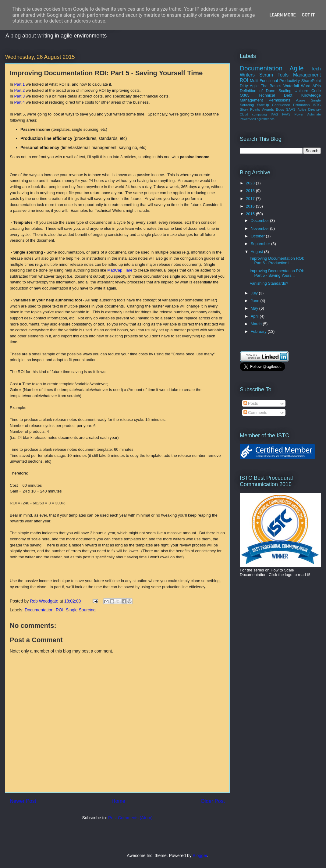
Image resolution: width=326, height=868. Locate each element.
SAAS (291, 109)
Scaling (285, 91)
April (255, 316)
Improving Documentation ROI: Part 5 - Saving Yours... (277, 273)
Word (306, 86)
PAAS (286, 114)
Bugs (280, 109)
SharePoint (311, 81)
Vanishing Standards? (269, 283)
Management (307, 75)
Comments (255, 413)
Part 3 (19, 96)
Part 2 (19, 90)
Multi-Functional (264, 81)
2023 (251, 183)
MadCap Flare (120, 270)
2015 (251, 214)
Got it (308, 15)
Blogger (200, 856)
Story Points (250, 109)
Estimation (301, 105)
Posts (251, 403)
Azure (301, 100)
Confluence (281, 105)
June (256, 301)
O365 (245, 95)
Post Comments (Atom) (130, 818)
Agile (296, 68)
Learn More (282, 15)
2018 (251, 191)
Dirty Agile (249, 86)
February (259, 331)
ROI (60, 610)
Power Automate (308, 114)
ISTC (317, 105)
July (255, 293)
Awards (268, 109)
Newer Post (23, 801)
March (257, 324)
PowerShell (248, 119)
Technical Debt (275, 95)
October (258, 236)
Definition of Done (258, 91)
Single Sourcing (81, 610)
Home (118, 801)
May (255, 308)
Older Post (213, 801)
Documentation (39, 610)
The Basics (271, 86)
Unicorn (301, 91)
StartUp (263, 105)
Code (316, 91)
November (260, 228)
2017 (251, 199)
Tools (283, 75)
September (261, 244)
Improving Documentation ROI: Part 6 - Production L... (277, 261)
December (260, 221)
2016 (251, 206)
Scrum (266, 75)
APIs (316, 86)
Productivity (290, 81)
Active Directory (309, 110)
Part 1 (19, 84)
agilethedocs (265, 119)
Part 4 (19, 102)
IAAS (275, 114)
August (257, 252)
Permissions (280, 100)
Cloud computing (253, 114)
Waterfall (291, 86)
